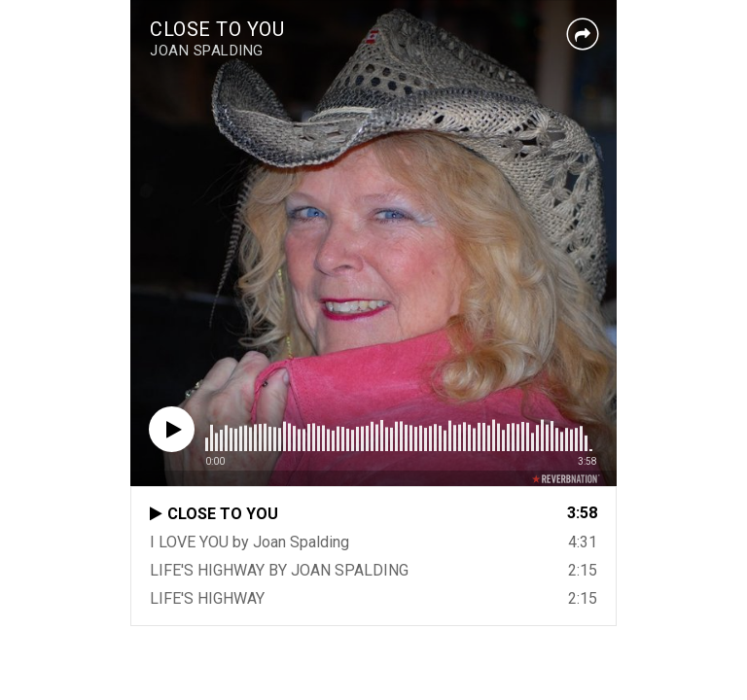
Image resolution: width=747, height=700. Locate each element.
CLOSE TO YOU (217, 29)
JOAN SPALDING (207, 51)
